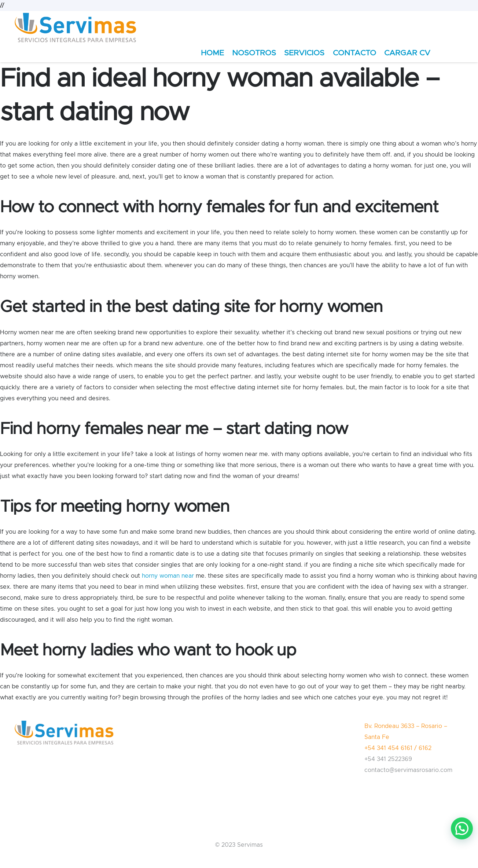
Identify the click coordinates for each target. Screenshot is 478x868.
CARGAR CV (407, 53)
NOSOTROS (254, 53)
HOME (212, 53)
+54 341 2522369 (388, 759)
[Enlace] (76, 27)
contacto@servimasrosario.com (408, 770)
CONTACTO (354, 53)
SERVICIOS (304, 53)
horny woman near (168, 576)
